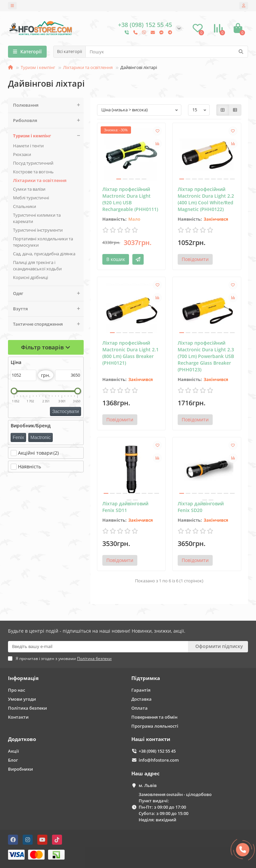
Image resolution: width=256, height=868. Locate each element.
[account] (244, 6)
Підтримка (146, 678)
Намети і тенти (28, 146)
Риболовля (48, 120)
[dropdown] (12, 6)
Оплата (139, 708)
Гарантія (141, 690)
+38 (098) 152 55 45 (157, 751)
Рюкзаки (22, 154)
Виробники (20, 769)
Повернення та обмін (154, 717)
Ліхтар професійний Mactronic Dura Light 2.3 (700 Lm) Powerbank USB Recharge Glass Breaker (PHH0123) (206, 356)
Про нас (16, 690)
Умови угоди (22, 699)
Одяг (48, 293)
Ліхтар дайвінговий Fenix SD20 (201, 507)
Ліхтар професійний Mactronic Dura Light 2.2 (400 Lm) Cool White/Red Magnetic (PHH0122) (206, 199)
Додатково (22, 739)
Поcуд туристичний (33, 163)
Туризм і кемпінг (38, 67)
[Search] (167, 52)
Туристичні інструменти (38, 230)
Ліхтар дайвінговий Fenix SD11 (125, 507)
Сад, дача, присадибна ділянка (44, 254)
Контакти (18, 717)
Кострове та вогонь (33, 172)
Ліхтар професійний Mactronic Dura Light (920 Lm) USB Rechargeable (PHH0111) (130, 199)
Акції (13, 751)
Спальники (24, 206)
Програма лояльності (155, 726)
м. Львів (148, 785)
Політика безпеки (27, 708)
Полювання (48, 105)
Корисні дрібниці (30, 277)
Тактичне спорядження (48, 324)
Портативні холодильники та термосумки (43, 242)
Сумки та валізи (29, 189)
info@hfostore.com (159, 760)
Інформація (23, 678)
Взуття (48, 309)
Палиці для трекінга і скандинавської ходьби (37, 265)
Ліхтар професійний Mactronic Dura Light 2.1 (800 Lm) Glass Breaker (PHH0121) (130, 353)
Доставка (141, 699)
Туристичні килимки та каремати (37, 218)
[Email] (98, 647)
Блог (13, 760)
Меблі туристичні (31, 198)
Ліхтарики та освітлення (88, 67)
